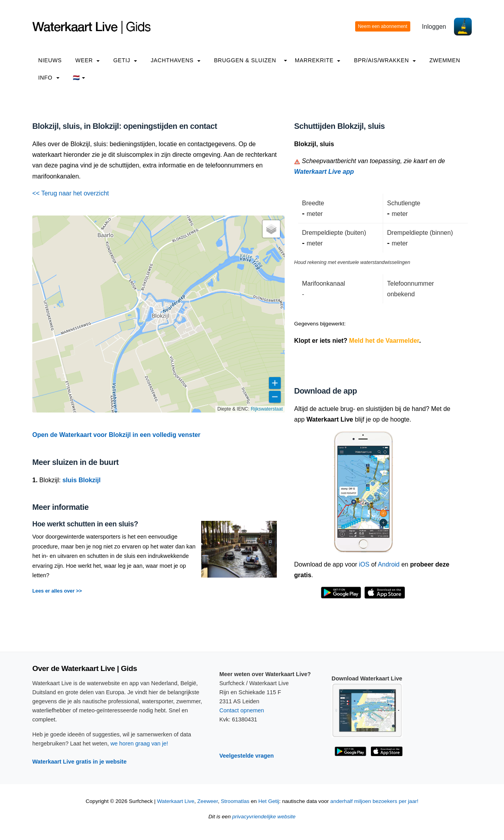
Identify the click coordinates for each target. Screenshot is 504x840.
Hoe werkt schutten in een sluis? (85, 524)
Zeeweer (208, 801)
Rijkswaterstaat (267, 409)
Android (389, 564)
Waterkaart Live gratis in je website (79, 762)
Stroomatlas (235, 801)
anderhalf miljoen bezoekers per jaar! (374, 801)
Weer (87, 60)
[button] (271, 229)
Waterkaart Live (176, 801)
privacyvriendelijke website (264, 817)
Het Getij (269, 801)
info (49, 78)
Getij (125, 60)
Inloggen (434, 27)
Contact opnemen (242, 710)
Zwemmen (445, 60)
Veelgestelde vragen (246, 756)
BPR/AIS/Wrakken (385, 60)
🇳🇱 (79, 78)
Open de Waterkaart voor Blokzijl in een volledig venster (116, 435)
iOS (364, 564)
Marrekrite (318, 60)
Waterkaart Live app (324, 172)
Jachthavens (176, 60)
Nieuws (50, 60)
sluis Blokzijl (81, 480)
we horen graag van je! (139, 743)
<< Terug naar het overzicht (71, 193)
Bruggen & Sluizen (245, 60)
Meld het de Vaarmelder (384, 341)
